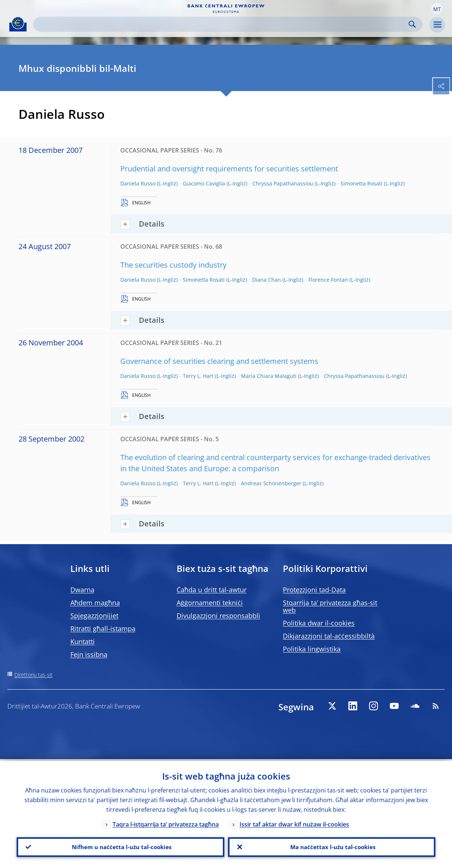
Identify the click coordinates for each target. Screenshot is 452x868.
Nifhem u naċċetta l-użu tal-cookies (120, 846)
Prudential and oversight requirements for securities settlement (229, 169)
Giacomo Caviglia (204, 183)
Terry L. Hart (198, 376)
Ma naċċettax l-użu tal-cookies (332, 846)
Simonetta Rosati (361, 183)
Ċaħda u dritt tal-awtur (212, 590)
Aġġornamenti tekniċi (210, 603)
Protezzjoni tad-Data (314, 590)
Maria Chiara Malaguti (269, 376)
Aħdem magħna (95, 603)
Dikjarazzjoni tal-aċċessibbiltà (329, 636)
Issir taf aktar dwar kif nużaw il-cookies (294, 822)
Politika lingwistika (312, 649)
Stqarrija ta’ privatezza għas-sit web (330, 606)
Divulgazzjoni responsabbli (218, 616)
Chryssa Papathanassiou (283, 183)
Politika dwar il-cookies (319, 623)
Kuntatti (83, 641)
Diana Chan (267, 280)
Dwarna (82, 590)
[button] (437, 9)
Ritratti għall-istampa (103, 629)
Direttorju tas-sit (34, 675)
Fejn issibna (89, 654)
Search (412, 24)
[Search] (222, 24)
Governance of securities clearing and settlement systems (219, 361)
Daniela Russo (138, 183)
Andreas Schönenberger (271, 483)
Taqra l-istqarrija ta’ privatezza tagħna (166, 822)
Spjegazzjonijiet (94, 616)
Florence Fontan (328, 280)
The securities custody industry (173, 265)
